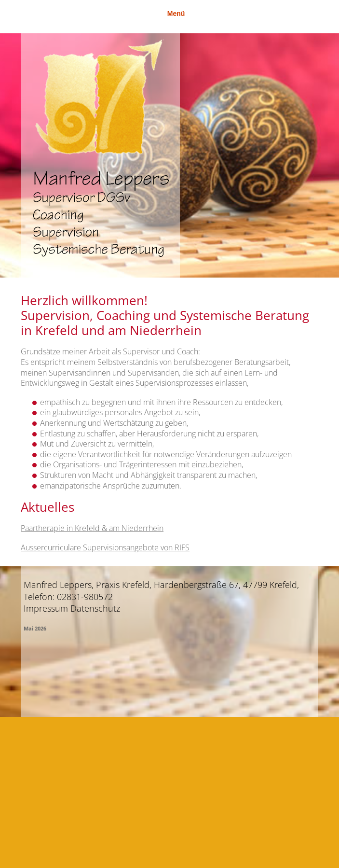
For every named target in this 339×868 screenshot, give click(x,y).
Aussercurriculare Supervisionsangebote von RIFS (105, 547)
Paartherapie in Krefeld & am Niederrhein (92, 528)
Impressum (46, 608)
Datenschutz (95, 608)
